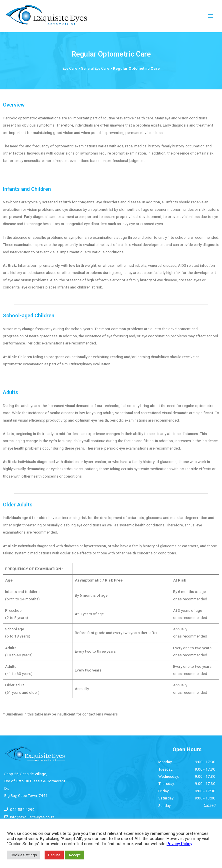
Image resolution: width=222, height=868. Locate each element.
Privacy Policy (179, 844)
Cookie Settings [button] (24, 855)
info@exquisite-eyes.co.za (32, 817)
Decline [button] (54, 855)
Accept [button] (75, 855)
